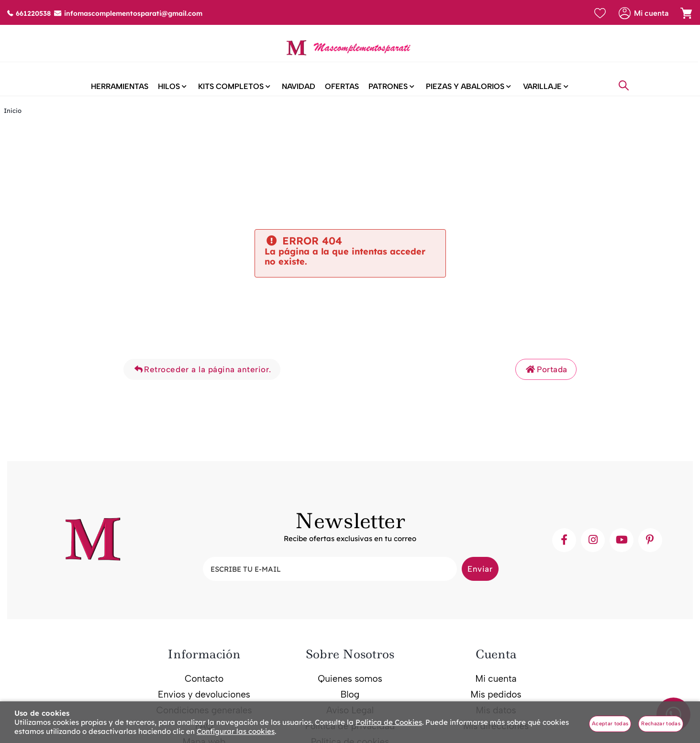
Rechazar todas (661, 724)
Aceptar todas (610, 724)
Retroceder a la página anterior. (202, 377)
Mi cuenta (496, 686)
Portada (546, 377)
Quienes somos (350, 686)
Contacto (204, 686)
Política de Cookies (389, 722)
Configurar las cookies (236, 731)
